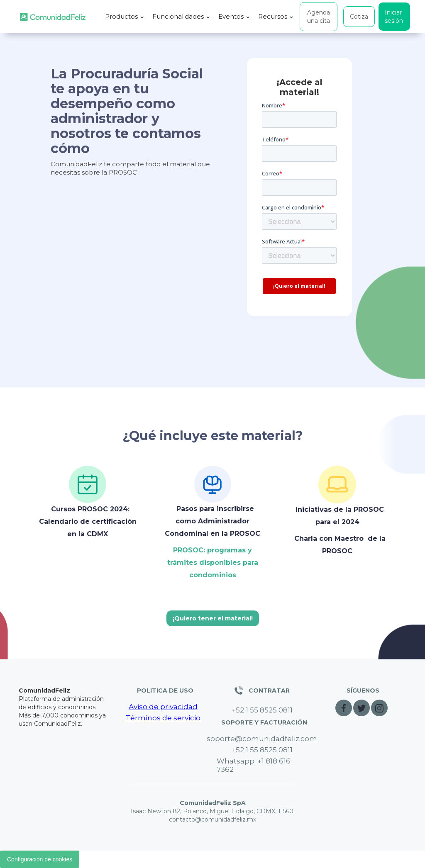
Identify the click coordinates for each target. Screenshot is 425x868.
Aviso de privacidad (163, 707)
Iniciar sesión (394, 17)
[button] (125, 17)
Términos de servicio (163, 718)
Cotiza (359, 17)
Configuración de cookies (40, 859)
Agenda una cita (319, 17)
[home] (53, 17)
